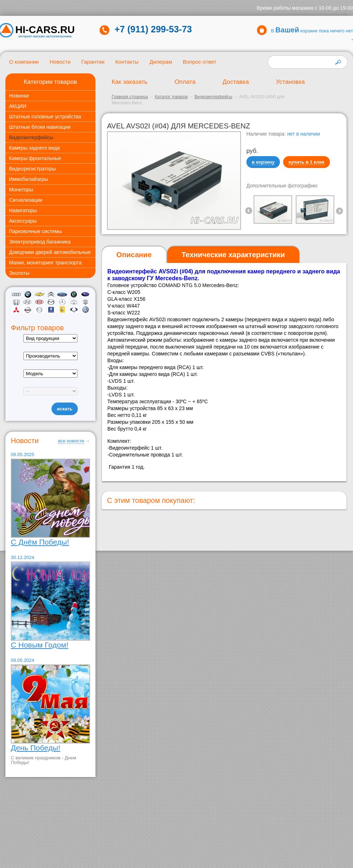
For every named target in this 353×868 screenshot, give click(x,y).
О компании (24, 62)
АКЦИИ (18, 106)
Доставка (236, 82)
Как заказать (129, 82)
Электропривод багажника (40, 242)
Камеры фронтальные (35, 158)
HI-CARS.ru (45, 30)
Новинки (19, 96)
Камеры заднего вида (34, 148)
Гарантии (93, 62)
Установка (290, 82)
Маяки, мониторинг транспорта (45, 263)
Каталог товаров (171, 97)
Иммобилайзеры (29, 179)
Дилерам (161, 62)
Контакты (127, 62)
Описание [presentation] (134, 255)
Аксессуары (23, 221)
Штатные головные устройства (45, 117)
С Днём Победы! (40, 542)
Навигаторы (23, 210)
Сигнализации (26, 200)
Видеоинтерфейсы (31, 137)
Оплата (185, 82)
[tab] (134, 255)
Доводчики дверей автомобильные (50, 252)
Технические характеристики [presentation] (233, 255)
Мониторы (21, 190)
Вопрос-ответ (199, 62)
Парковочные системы (35, 231)
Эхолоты (19, 273)
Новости (60, 62)
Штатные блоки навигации (40, 127)
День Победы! (35, 748)
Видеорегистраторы (32, 169)
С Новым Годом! (40, 645)
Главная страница (130, 97)
